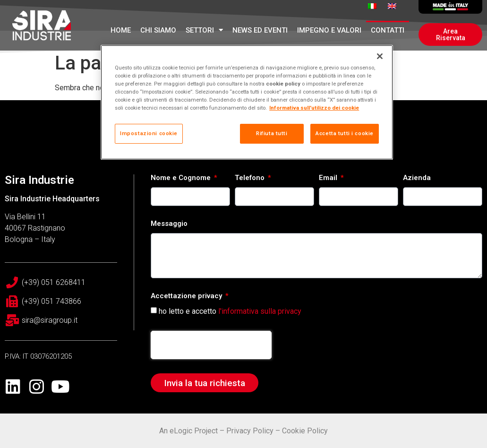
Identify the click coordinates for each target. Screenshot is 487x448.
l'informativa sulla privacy (260, 311)
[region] (247, 102)
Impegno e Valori (329, 30)
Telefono (251, 178)
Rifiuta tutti (272, 133)
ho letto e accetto (230, 311)
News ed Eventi (260, 30)
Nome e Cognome (182, 178)
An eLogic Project (188, 431)
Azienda (417, 178)
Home (121, 30)
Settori (204, 30)
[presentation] (211, 345)
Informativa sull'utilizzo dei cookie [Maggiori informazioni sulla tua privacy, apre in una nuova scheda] (314, 108)
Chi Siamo (158, 30)
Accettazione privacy (187, 296)
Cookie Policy (305, 431)
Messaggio (169, 224)
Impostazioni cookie (149, 133)
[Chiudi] (380, 56)
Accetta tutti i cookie (345, 133)
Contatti (388, 30)
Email (329, 178)
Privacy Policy (250, 431)
